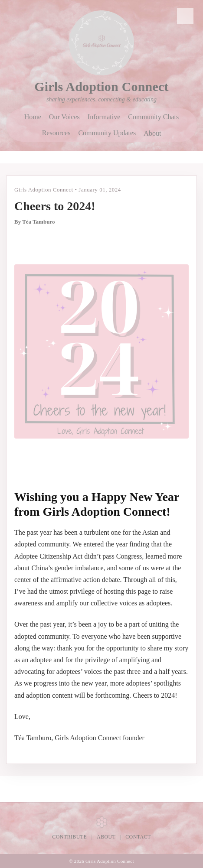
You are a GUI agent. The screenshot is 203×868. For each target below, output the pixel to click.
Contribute (69, 837)
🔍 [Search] (185, 16)
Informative (104, 117)
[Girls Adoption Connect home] (101, 43)
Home (33, 117)
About (152, 133)
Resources (56, 133)
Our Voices (64, 117)
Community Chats (153, 117)
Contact (138, 837)
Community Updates (107, 133)
